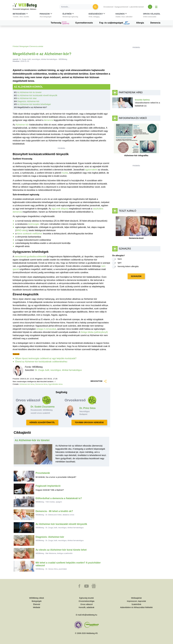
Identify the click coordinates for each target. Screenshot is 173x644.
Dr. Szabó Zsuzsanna (43, 407)
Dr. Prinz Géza (87, 408)
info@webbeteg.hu (89, 615)
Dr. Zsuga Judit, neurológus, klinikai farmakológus (58, 370)
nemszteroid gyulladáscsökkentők (30, 257)
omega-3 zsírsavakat (46, 329)
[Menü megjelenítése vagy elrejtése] (156, 7)
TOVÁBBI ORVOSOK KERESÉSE (89, 422)
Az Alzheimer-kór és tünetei (29, 92)
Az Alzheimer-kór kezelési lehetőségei (34, 104)
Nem (120, 259)
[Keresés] (77, 7)
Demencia (155, 23)
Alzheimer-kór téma (27, 384)
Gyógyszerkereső (121, 7)
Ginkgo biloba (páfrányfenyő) (94, 332)
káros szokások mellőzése (30, 234)
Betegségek (24, 46)
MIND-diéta (21, 230)
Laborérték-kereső (137, 7)
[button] (21, 16)
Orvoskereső (108, 7)
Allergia (140, 23)
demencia (48, 120)
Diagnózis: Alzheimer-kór (28, 101)
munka (65, 173)
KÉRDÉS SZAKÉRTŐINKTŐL (42, 422)
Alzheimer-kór (22, 125)
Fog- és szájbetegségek (114, 23)
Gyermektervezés (84, 23)
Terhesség (60, 23)
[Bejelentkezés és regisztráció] (150, 7)
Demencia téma (41, 384)
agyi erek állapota (60, 209)
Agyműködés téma (55, 384)
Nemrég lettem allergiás (128, 266)
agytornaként (91, 170)
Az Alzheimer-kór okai (27, 98)
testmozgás (34, 224)
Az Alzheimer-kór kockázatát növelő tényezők (37, 95)
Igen (120, 263)
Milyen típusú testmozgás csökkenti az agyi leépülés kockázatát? (46, 358)
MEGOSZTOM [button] (99, 381)
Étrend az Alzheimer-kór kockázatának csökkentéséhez (41, 362)
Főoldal (16, 46)
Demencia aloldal (36, 46)
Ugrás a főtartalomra (13, 3)
